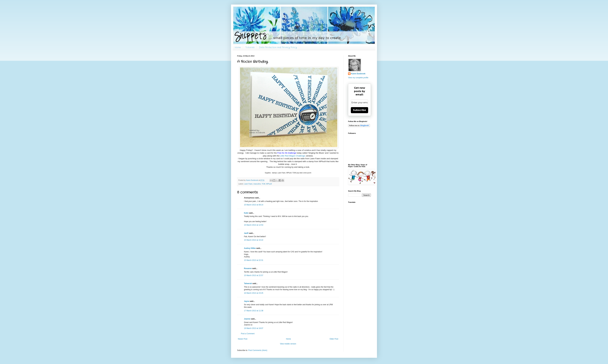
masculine (257, 184)
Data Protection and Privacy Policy (278, 47)
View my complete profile (358, 78)
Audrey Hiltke (250, 248)
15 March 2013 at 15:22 (254, 240)
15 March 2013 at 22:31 (254, 260)
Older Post (334, 339)
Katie (246, 213)
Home (238, 47)
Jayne (247, 301)
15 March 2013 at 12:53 (254, 225)
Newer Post (243, 339)
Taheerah (248, 283)
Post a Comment (248, 334)
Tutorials (250, 47)
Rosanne (248, 268)
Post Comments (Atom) (258, 350)
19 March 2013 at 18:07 (254, 328)
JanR (246, 233)
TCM (263, 184)
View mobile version (288, 344)
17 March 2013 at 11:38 (254, 311)
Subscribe (359, 110)
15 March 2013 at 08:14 (254, 205)
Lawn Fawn (248, 184)
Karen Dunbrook (358, 74)
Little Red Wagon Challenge (292, 156)
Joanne (247, 319)
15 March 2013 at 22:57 (254, 275)
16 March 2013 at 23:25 (254, 293)
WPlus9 (269, 184)
